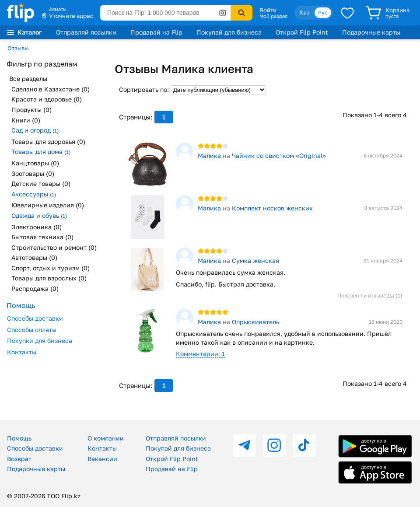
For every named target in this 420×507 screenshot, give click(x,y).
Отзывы (18, 48)
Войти (268, 10)
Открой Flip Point (302, 32)
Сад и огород (35, 130)
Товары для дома (41, 152)
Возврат (19, 459)
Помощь (19, 438)
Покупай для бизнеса (229, 32)
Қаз (304, 12)
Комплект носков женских (272, 208)
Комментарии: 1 (200, 354)
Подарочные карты (371, 32)
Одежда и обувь (39, 215)
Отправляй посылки (86, 32)
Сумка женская (255, 260)
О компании (106, 438)
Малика (209, 156)
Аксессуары (34, 194)
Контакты (22, 352)
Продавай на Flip (156, 32)
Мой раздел (273, 16)
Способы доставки (35, 318)
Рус (323, 12)
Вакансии (102, 459)
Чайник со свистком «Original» (279, 156)
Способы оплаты (32, 330)
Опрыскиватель (255, 322)
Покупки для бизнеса (40, 341)
